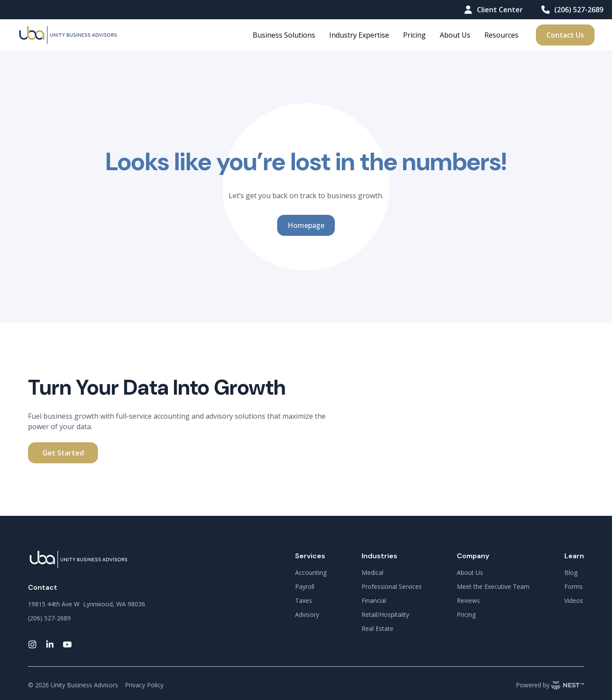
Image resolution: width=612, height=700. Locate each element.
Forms (574, 586)
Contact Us (565, 35)
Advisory (307, 614)
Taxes (304, 600)
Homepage (306, 225)
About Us (455, 35)
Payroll (305, 586)
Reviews (468, 600)
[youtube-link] (67, 644)
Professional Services (392, 586)
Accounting (311, 572)
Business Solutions (284, 35)
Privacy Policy (144, 685)
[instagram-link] (32, 644)
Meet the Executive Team (493, 586)
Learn (574, 556)
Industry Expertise (359, 35)
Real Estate (377, 628)
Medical (372, 572)
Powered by (550, 685)
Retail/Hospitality (385, 614)
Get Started (63, 453)
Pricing (414, 35)
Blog (571, 572)
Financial (374, 600)
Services (310, 556)
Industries (379, 556)
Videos (574, 600)
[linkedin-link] (50, 644)
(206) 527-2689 (572, 10)
